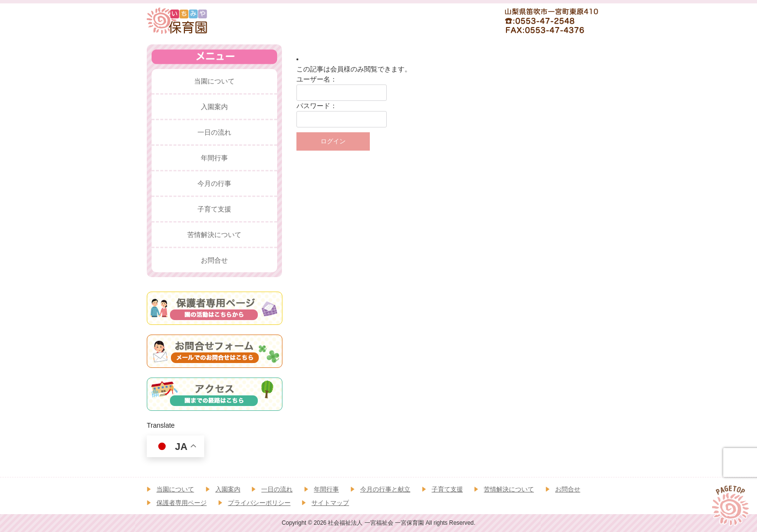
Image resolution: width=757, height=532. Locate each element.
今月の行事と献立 (385, 489)
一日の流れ (277, 489)
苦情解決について (509, 489)
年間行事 (326, 489)
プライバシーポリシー (259, 503)
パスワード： (317, 106)
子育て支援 (447, 489)
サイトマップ (330, 503)
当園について (175, 489)
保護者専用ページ (182, 503)
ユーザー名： (317, 79)
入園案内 (228, 489)
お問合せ (568, 489)
